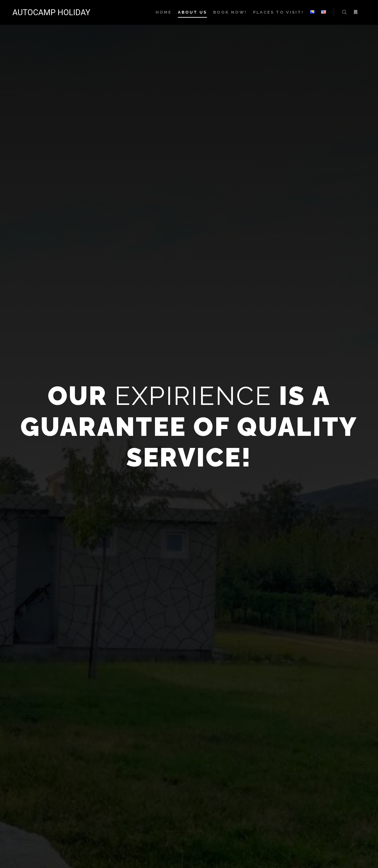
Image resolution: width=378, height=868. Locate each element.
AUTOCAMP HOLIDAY (43, 12)
